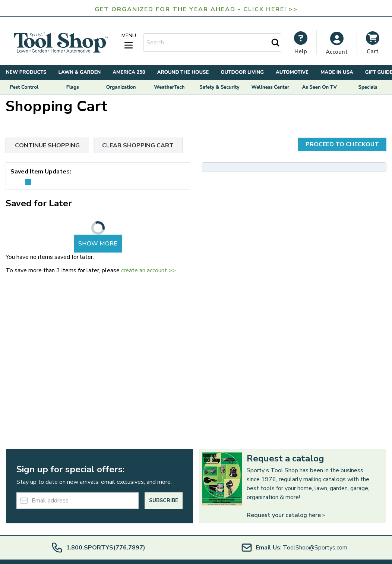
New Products (26, 72)
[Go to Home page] (61, 43)
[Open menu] (129, 41)
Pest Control (24, 87)
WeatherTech (169, 87)
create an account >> (148, 270)
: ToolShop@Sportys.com (294, 548)
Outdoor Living (242, 72)
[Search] (275, 43)
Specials (368, 87)
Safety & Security (219, 87)
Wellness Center (271, 87)
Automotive (292, 72)
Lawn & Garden (80, 72)
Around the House (183, 72)
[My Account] (301, 43)
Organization (121, 87)
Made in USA (337, 72)
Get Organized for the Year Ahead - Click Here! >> (196, 9)
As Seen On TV (320, 87)
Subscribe (164, 500)
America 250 (129, 72)
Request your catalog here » (286, 515)
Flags (73, 87)
